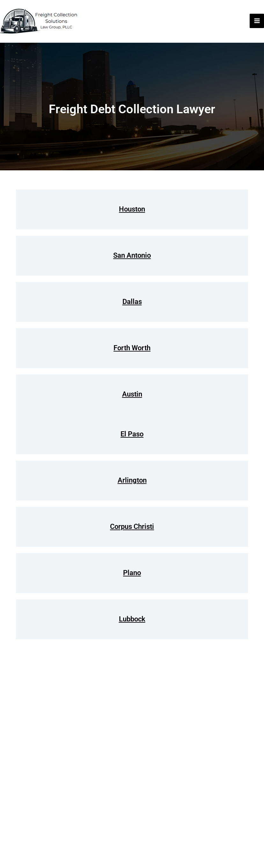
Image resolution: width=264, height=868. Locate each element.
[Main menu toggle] (257, 21)
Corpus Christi (132, 527)
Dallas (132, 302)
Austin (132, 394)
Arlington (132, 480)
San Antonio (132, 255)
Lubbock (132, 619)
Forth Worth (132, 348)
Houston (132, 209)
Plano (132, 573)
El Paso (132, 434)
